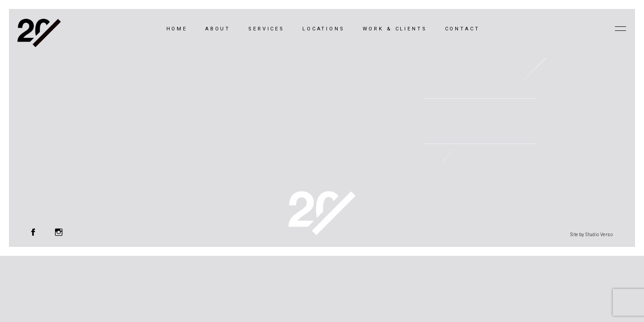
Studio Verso (599, 235)
